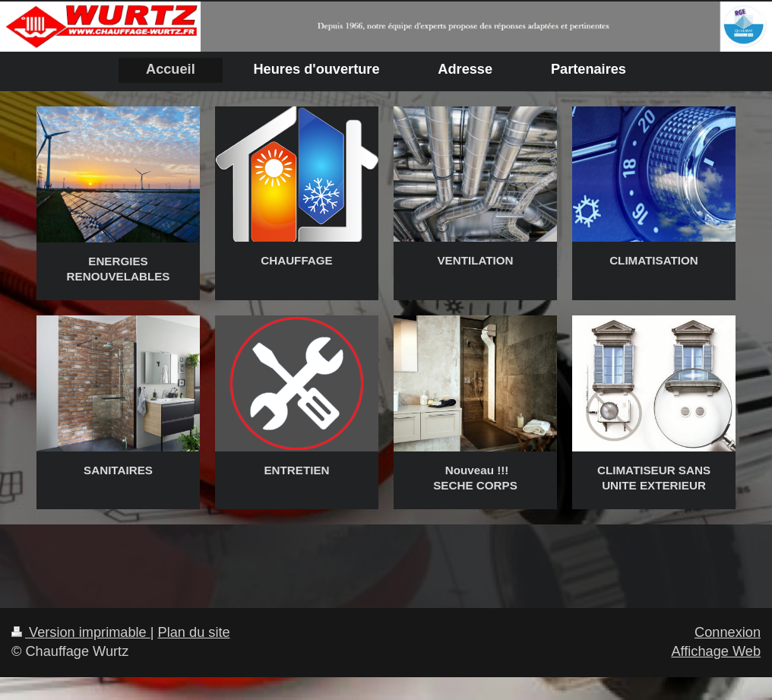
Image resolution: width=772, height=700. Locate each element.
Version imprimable (81, 632)
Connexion (728, 632)
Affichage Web (716, 651)
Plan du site (194, 632)
